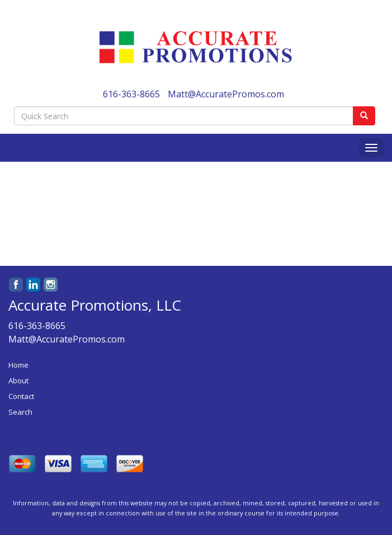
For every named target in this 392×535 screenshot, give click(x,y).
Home (18, 365)
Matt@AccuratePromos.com (226, 94)
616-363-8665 (131, 94)
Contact (21, 396)
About (18, 381)
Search (20, 412)
